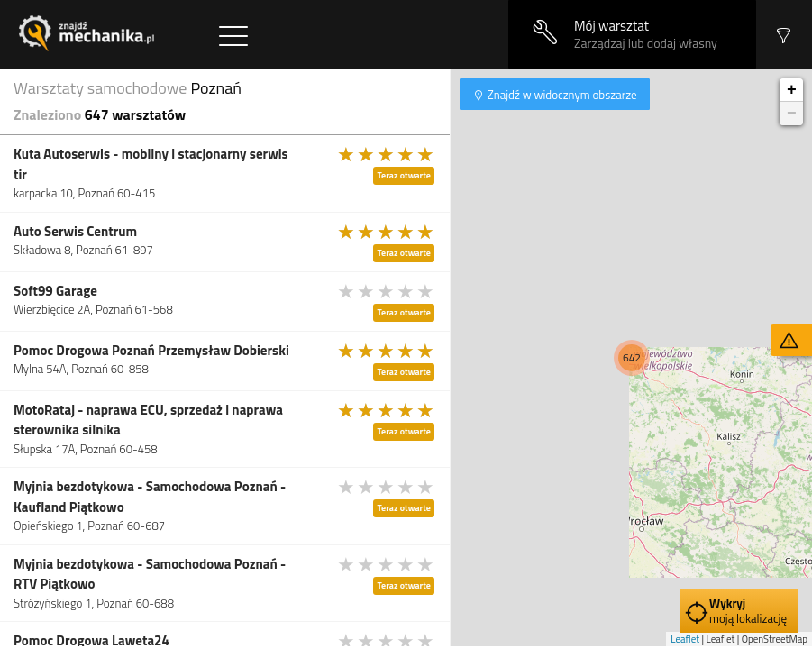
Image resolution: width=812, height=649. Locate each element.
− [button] (792, 114)
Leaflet (685, 639)
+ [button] (792, 90)
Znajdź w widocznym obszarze (561, 95)
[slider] (387, 154)
